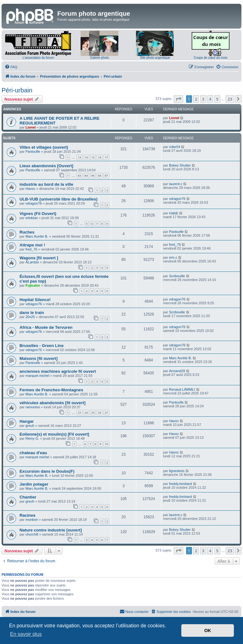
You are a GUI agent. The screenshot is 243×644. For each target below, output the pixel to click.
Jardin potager (34, 484)
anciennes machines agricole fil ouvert (58, 371)
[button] (178, 99)
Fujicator (33, 285)
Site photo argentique (155, 58)
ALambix (32, 262)
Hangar (27, 421)
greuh (30, 426)
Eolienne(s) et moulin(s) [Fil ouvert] (54, 434)
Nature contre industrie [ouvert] (51, 530)
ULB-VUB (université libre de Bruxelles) (59, 199)
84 (86, 176)
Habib (174, 213)
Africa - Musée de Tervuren (46, 327)
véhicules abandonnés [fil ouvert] (53, 403)
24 (86, 413)
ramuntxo (33, 407)
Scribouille (177, 276)
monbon (32, 520)
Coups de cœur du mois (210, 58)
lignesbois (177, 471)
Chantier (28, 497)
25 (93, 413)
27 (106, 413)
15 (93, 157)
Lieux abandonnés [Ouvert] (46, 166)
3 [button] (203, 99)
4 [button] (210, 99)
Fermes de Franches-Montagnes (51, 390)
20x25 (30, 317)
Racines (28, 515)
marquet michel (37, 376)
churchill (32, 534)
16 (99, 157)
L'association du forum (38, 58)
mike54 (175, 147)
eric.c (173, 257)
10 (106, 444)
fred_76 (31, 249)
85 (93, 176)
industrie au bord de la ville (46, 184)
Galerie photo (99, 58)
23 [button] (230, 99)
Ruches (27, 232)
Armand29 (177, 371)
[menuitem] (11, 67)
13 (79, 157)
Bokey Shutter (180, 165)
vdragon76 (34, 203)
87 (106, 176)
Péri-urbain (17, 90)
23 (79, 413)
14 (86, 157)
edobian (32, 218)
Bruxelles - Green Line (42, 346)
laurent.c (176, 184)
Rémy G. (32, 438)
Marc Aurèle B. (37, 236)
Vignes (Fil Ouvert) (38, 214)
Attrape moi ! (32, 245)
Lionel (31, 127)
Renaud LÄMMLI (182, 389)
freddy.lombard (181, 484)
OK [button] (208, 630)
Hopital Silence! (35, 300)
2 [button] (196, 99)
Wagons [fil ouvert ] (39, 258)
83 (79, 176)
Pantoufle (33, 151)
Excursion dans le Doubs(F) (47, 471)
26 (99, 413)
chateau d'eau (33, 453)
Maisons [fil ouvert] (39, 358)
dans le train (32, 313)
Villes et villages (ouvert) (44, 147)
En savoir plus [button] (26, 634)
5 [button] (217, 99)
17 (106, 157)
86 (99, 176)
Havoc (30, 189)
